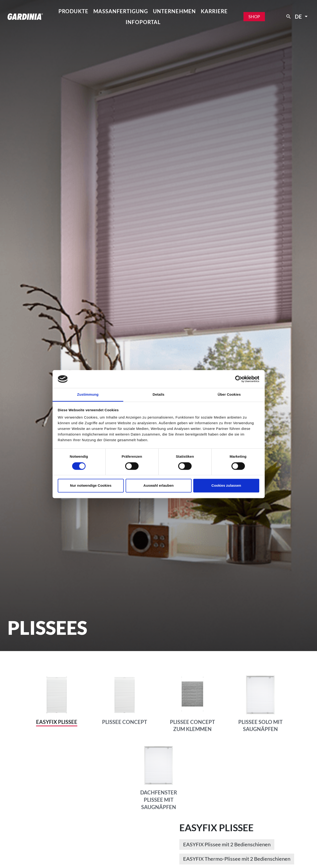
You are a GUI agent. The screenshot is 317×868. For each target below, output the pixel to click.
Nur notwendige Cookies (91, 486)
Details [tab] (159, 395)
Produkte (73, 11)
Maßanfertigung (121, 11)
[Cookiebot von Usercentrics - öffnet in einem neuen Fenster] (239, 379)
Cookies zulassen (226, 486)
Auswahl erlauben (158, 486)
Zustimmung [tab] (88, 395)
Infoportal (143, 22)
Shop (254, 17)
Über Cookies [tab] (229, 395)
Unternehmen (174, 11)
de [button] (299, 17)
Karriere (214, 11)
